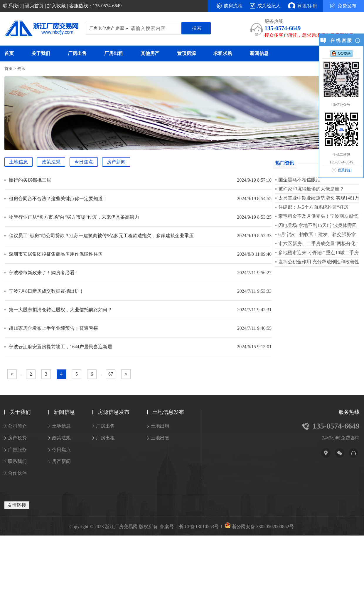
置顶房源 (186, 53)
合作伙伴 (17, 473)
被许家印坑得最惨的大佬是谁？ (311, 189)
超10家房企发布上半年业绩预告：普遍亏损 (53, 328)
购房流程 (233, 6)
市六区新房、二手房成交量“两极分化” (318, 244)
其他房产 (150, 53)
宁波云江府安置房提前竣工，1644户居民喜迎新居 (60, 347)
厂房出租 (114, 53)
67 (111, 374)
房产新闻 (116, 162)
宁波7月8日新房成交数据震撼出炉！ (46, 291)
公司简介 (17, 426)
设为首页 (34, 6)
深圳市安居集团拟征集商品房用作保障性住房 (56, 254)
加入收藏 (56, 6)
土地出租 (160, 426)
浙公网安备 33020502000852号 (263, 527)
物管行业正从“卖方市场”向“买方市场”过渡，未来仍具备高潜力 (74, 217)
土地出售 (160, 438)
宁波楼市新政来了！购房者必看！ (44, 273)
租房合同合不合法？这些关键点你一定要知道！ (58, 199)
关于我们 (41, 53)
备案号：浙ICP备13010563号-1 (191, 527)
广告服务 (17, 450)
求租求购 (223, 53)
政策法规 (51, 162)
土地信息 (18, 162)
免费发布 (343, 6)
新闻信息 (259, 53)
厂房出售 (77, 53)
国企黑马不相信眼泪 (299, 180)
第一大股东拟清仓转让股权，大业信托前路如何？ (60, 310)
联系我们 (12, 6)
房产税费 (17, 438)
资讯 (21, 69)
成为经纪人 (269, 6)
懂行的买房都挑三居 (30, 180)
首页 (9, 53)
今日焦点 (84, 162)
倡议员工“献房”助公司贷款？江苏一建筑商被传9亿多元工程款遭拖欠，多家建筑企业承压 (101, 236)
